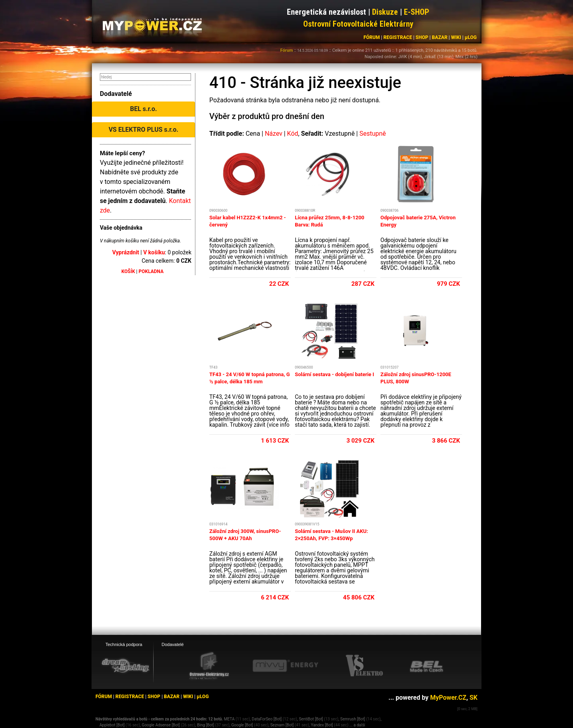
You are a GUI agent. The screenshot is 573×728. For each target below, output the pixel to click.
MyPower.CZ (448, 698)
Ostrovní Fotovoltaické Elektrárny (358, 24)
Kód (292, 134)
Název (273, 134)
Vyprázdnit (126, 252)
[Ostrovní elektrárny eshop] (209, 666)
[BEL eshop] (427, 666)
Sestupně (373, 134)
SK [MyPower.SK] (474, 698)
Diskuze (385, 12)
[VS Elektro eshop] (364, 666)
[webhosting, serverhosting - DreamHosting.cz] (125, 666)
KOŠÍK (128, 271)
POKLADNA (151, 271)
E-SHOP (417, 12)
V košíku (154, 252)
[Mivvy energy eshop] (285, 666)
